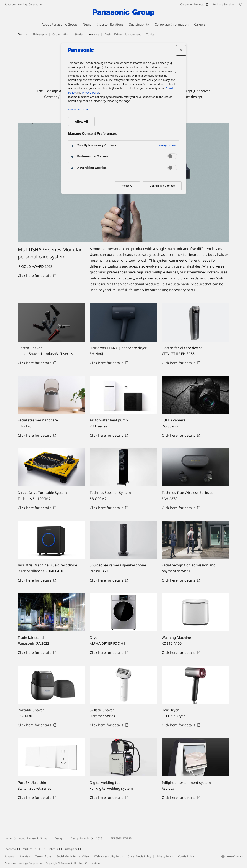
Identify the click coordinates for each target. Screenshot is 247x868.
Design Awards (80, 838)
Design (22, 34)
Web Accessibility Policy (108, 856)
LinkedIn (55, 849)
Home (8, 838)
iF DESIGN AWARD (121, 838)
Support (9, 856)
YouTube (29, 849)
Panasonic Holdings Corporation (24, 4)
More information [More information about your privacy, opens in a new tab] (79, 109)
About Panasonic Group (33, 838)
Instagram (73, 849)
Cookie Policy (186, 856)
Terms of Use (43, 856)
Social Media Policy (140, 856)
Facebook (12, 849)
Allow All (81, 122)
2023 (99, 838)
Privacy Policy (165, 856)
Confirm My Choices (162, 186)
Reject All (127, 186)
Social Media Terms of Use (73, 856)
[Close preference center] (181, 50)
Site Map (25, 856)
